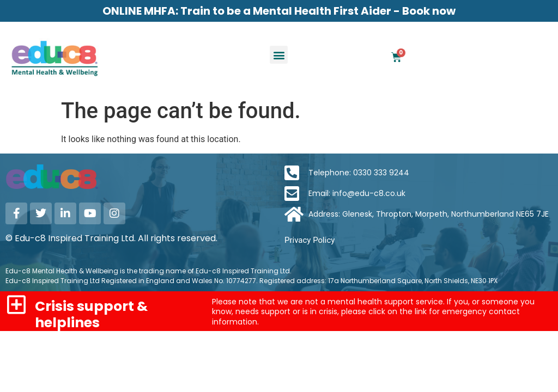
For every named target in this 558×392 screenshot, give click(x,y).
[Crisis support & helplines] (16, 305)
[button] (279, 55)
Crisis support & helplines (91, 314)
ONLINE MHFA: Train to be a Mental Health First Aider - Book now (279, 11)
